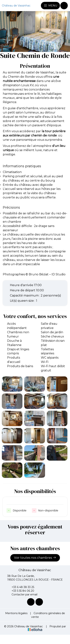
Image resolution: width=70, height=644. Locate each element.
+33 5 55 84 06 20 (21, 591)
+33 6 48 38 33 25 (21, 587)
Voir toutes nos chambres (35, 558)
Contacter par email (22, 594)
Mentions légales (16, 613)
